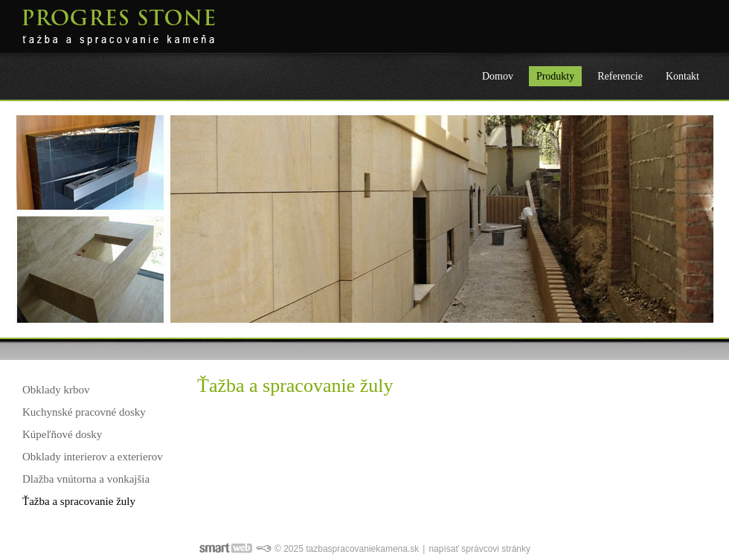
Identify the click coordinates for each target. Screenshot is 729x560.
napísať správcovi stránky (479, 549)
